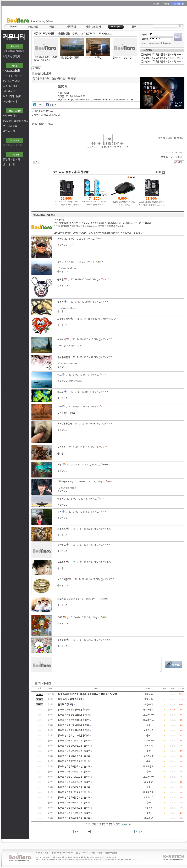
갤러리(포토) (106, 34)
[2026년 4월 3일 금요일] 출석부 (73, 725)
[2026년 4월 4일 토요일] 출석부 (73, 720)
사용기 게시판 (10, 86)
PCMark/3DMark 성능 (16, 121)
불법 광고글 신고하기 (171, 157)
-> (12, 71)
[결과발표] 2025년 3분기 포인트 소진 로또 (162, 62)
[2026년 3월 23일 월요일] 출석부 (74, 782)
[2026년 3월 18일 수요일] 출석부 (74, 808)
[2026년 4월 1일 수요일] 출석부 (73, 736)
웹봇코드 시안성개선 (122, 58)
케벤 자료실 (9, 131)
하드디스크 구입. (94, 58)
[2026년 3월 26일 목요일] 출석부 (74, 767)
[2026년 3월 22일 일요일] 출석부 (74, 787)
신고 (92, 239)
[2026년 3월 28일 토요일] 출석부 (74, 756)
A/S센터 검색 (10, 116)
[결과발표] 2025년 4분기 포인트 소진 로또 (162, 58)
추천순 (76, 34)
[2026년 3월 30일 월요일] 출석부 (74, 746)
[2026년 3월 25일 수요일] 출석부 (74, 772)
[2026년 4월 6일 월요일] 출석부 (73, 710)
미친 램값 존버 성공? (70, 58)
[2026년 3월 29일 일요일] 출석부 (74, 751)
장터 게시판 (9, 91)
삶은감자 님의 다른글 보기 (171, 138)
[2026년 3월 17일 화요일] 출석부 (74, 813)
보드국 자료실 (10, 126)
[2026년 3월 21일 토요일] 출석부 (74, 792)
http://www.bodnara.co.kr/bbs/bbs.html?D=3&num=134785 (101, 100)
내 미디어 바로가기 (13, 145)
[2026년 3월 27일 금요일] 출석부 (74, 761)
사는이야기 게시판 (12, 76)
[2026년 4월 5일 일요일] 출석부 (73, 715)
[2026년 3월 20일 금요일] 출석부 (74, 798)
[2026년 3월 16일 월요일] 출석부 (74, 818)
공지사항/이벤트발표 (14, 51)
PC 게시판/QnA (12, 81)
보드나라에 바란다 (12, 96)
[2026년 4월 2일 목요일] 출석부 (73, 730)
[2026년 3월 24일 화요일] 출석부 (74, 777)
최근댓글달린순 (89, 34)
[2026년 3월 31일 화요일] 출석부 (74, 741)
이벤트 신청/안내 (12, 56)
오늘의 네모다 (10, 102)
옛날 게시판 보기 (11, 159)
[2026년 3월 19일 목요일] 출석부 (74, 803)
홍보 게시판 (9, 165)
